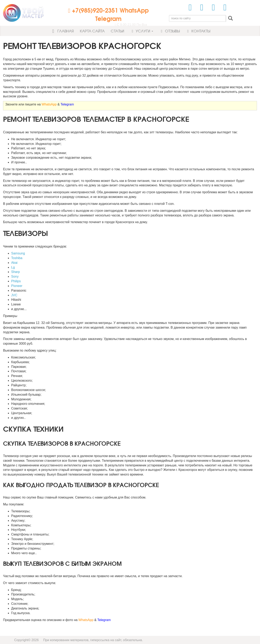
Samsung (18, 253)
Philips (16, 281)
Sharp (16, 272)
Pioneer (17, 286)
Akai (14, 263)
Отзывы (169, 31)
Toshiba (17, 258)
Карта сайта (92, 31)
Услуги (142, 31)
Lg (13, 267)
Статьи (117, 31)
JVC (14, 295)
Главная (62, 31)
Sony (15, 276)
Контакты (198, 31)
